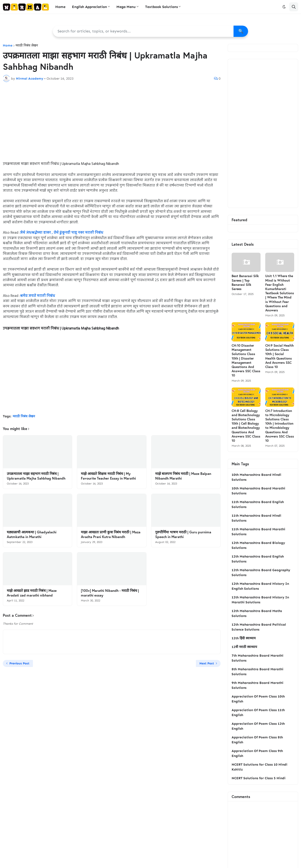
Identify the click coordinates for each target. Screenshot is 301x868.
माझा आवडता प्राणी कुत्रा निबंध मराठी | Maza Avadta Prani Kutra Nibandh (111, 534)
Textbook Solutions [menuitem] (161, 7)
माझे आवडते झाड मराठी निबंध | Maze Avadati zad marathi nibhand (32, 593)
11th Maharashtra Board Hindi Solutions (256, 518)
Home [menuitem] (60, 7)
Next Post (207, 663)
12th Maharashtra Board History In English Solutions (260, 586)
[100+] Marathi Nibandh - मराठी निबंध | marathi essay (110, 593)
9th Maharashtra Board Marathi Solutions (257, 685)
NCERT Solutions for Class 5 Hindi (259, 778)
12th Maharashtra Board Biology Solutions (258, 545)
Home (8, 46)
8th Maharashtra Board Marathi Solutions (257, 672)
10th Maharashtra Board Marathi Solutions (258, 491)
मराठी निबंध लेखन (27, 46)
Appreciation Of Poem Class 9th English (257, 753)
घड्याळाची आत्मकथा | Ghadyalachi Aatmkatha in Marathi (32, 534)
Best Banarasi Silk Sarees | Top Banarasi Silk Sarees (245, 282)
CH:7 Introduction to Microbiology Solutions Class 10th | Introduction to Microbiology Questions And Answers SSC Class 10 (280, 426)
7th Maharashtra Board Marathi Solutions (257, 658)
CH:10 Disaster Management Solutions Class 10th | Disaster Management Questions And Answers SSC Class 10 (246, 360)
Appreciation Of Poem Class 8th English (257, 740)
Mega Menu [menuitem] (126, 7)
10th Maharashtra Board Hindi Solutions (256, 477)
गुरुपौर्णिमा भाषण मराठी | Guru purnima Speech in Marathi (183, 534)
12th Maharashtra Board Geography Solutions (261, 573)
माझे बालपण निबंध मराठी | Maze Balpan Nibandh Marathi (183, 476)
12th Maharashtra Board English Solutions (258, 559)
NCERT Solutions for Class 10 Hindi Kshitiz (259, 767)
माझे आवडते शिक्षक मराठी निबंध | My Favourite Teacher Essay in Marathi (108, 476)
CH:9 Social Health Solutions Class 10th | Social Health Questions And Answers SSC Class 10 (279, 356)
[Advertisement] (112, 121)
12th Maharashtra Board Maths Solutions (257, 613)
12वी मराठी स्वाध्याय (244, 647)
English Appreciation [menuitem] (89, 7)
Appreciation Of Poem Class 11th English (258, 713)
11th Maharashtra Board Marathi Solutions (258, 532)
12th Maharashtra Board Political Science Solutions (259, 627)
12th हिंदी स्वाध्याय (244, 638)
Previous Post (19, 663)
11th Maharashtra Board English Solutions (258, 504)
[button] (284, 7)
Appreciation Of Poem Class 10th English (258, 699)
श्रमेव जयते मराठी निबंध (38, 296)
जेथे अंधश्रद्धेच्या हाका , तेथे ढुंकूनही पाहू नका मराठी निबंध (62, 233)
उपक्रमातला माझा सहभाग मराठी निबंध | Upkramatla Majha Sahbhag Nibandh (36, 476)
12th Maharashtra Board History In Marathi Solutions (260, 600)
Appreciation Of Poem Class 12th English (258, 726)
